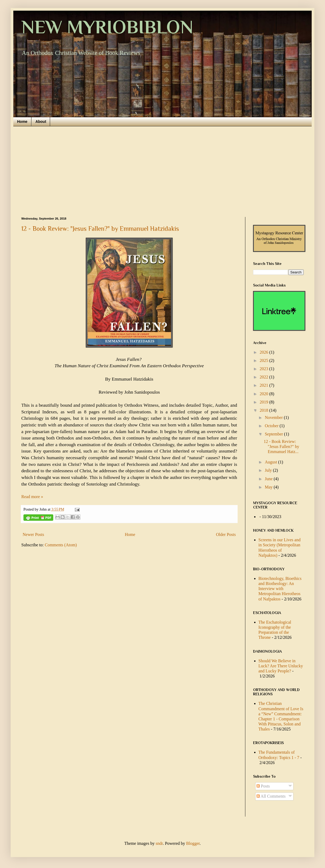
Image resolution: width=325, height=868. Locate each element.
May (269, 487)
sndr (159, 843)
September (274, 434)
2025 (265, 360)
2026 (265, 352)
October (272, 426)
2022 (265, 377)
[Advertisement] (162, 172)
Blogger (193, 843)
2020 (265, 394)
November (274, 417)
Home (22, 122)
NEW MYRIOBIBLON (107, 27)
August (271, 462)
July (269, 470)
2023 (265, 369)
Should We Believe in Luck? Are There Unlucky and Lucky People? (281, 666)
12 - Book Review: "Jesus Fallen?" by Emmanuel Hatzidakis (100, 229)
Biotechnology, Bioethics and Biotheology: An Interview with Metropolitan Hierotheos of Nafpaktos (280, 589)
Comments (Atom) (61, 545)
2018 (265, 410)
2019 (265, 402)
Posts (263, 786)
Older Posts (226, 534)
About (41, 122)
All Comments (271, 796)
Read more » (32, 497)
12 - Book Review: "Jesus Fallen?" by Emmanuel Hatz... (281, 447)
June (269, 479)
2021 (265, 385)
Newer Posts (33, 534)
